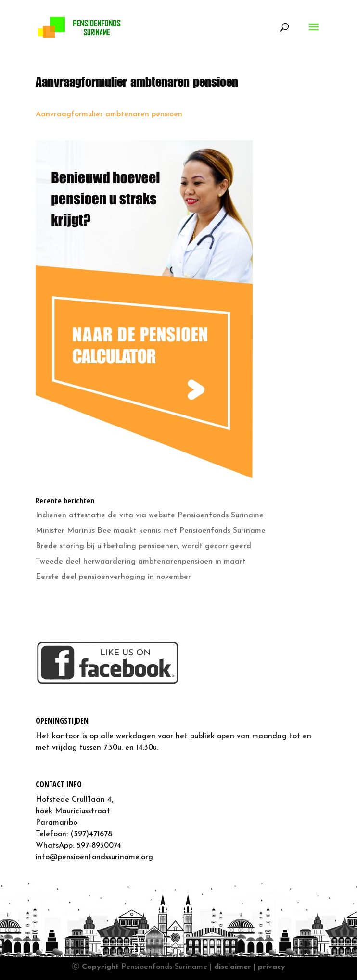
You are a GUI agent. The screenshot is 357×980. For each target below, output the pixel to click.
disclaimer (233, 967)
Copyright (100, 967)
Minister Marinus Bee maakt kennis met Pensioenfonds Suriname (151, 531)
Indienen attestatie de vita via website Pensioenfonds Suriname (150, 515)
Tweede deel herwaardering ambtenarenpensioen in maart (141, 562)
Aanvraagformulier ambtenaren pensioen (109, 114)
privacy (272, 967)
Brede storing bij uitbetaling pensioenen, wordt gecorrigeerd (143, 546)
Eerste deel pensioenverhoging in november (113, 577)
